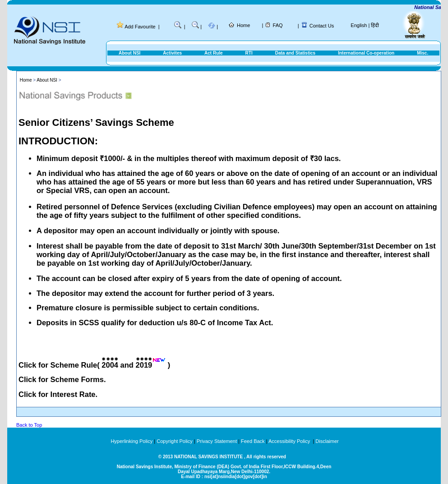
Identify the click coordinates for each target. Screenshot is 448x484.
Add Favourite (140, 27)
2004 (110, 365)
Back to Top (29, 425)
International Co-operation (366, 53)
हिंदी (375, 25)
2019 (144, 365)
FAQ (278, 25)
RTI (249, 53)
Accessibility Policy (290, 441)
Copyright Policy (174, 441)
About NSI (129, 53)
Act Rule (214, 53)
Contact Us (322, 26)
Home (243, 25)
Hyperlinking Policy (132, 441)
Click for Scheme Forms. (62, 379)
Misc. (423, 53)
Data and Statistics (295, 53)
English (359, 25)
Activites (172, 53)
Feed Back (253, 441)
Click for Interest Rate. (58, 394)
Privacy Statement (217, 441)
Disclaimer (327, 441)
